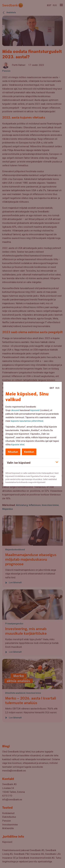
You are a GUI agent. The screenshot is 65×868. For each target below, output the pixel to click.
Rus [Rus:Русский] (58, 388)
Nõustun (13, 452)
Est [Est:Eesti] (52, 388)
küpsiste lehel (18, 445)
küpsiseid (35, 410)
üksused (15, 410)
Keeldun (29, 452)
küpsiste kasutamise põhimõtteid (27, 421)
